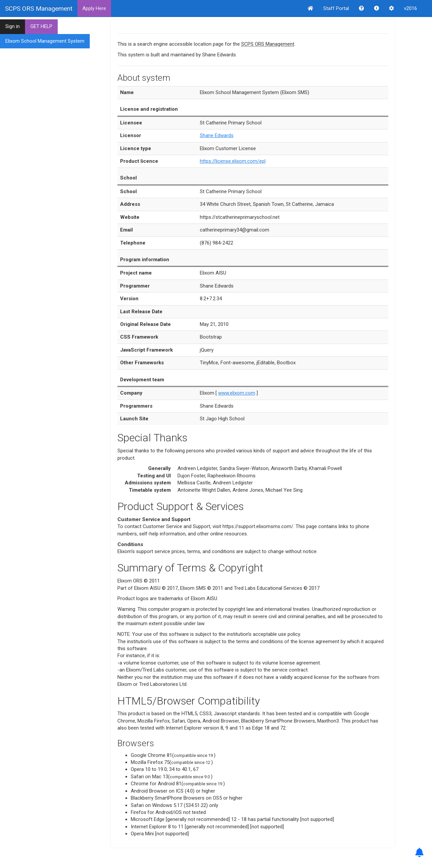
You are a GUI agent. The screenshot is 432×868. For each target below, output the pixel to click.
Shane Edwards (217, 135)
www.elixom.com (237, 393)
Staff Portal (336, 8)
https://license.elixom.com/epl (233, 161)
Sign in (13, 26)
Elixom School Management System (45, 41)
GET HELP (41, 26)
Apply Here (94, 8)
